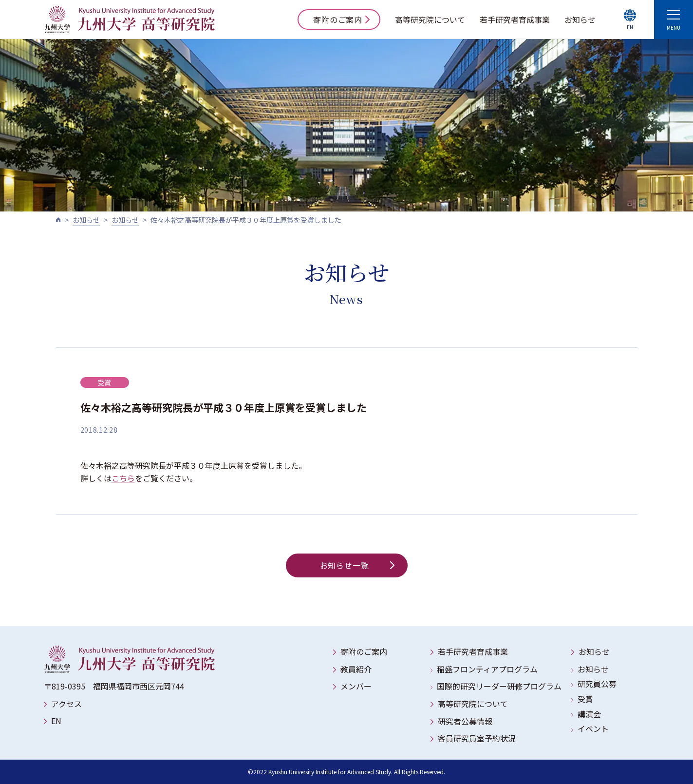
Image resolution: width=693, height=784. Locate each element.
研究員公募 (597, 684)
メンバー (356, 686)
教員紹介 (356, 669)
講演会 (589, 714)
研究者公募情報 (465, 721)
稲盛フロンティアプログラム (487, 669)
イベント (593, 728)
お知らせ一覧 (357, 565)
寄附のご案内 (341, 19)
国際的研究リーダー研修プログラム (499, 686)
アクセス (66, 704)
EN (56, 721)
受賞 (585, 699)
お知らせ (580, 19)
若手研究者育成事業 (515, 19)
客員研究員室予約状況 (477, 738)
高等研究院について (430, 19)
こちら (123, 478)
